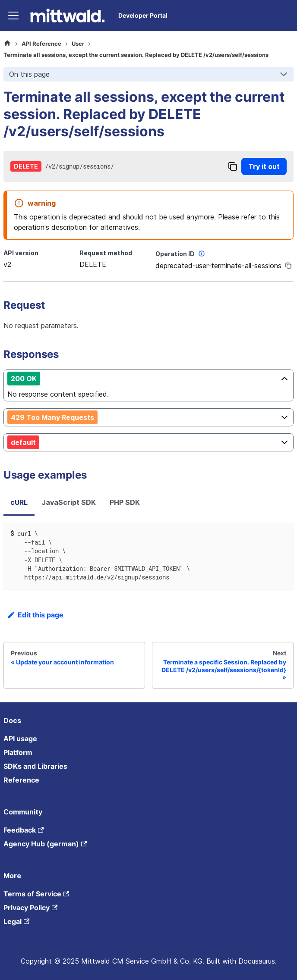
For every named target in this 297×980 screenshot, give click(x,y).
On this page (29, 74)
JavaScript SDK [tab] (69, 502)
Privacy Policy (30, 908)
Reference (21, 780)
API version (21, 253)
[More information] (202, 254)
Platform (18, 752)
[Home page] (7, 44)
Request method (106, 253)
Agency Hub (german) (45, 844)
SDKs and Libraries (35, 766)
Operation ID (181, 254)
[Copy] (233, 166)
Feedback (24, 830)
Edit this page (35, 615)
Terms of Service (36, 894)
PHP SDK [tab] (125, 502)
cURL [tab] (19, 502)
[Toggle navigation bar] (13, 16)
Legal (16, 921)
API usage (20, 739)
